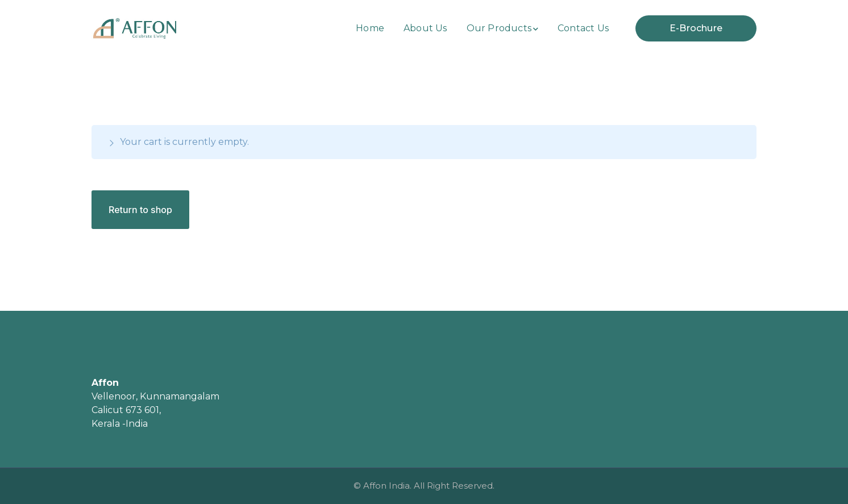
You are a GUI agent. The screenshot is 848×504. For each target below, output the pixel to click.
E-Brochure (696, 28)
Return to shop (140, 210)
